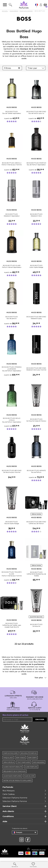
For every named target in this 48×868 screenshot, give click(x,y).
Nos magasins (39, 766)
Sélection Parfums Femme (15, 805)
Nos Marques (9, 794)
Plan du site (29, 780)
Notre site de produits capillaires (17, 784)
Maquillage (8, 761)
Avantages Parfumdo (12, 780)
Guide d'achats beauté (13, 770)
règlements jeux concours (15, 775)
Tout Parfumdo (24, 766)
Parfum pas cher (10, 757)
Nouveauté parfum (29, 757)
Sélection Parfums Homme (15, 801)
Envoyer (40, 723)
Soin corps (32, 761)
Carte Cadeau (9, 798)
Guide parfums (31, 770)
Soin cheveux (9, 766)
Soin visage (20, 761)
